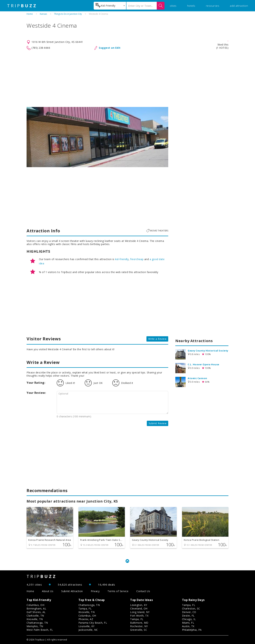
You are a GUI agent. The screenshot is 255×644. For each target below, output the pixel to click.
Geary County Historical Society (208, 351)
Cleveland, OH (139, 608)
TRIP (22, 6)
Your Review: (36, 393)
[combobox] (110, 6)
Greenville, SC (139, 630)
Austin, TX (188, 626)
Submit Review (158, 423)
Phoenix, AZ (86, 619)
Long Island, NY (140, 612)
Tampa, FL (85, 608)
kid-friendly (122, 259)
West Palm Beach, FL (40, 630)
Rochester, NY (139, 626)
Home (30, 14)
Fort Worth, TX (139, 616)
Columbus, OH (35, 605)
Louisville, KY (87, 626)
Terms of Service (118, 591)
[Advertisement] (127, 79)
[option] (97, 137)
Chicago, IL (189, 619)
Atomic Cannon (197, 378)
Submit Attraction (72, 591)
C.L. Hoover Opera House (203, 364)
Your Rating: (36, 383)
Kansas (43, 14)
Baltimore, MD (139, 623)
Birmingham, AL (36, 608)
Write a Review (157, 339)
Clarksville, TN (35, 616)
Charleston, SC (191, 608)
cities (173, 6)
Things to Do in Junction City (68, 14)
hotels (191, 6)
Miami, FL (188, 623)
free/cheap (137, 259)
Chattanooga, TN (37, 623)
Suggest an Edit (110, 48)
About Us (48, 591)
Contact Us (143, 591)
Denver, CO (189, 612)
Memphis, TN (35, 626)
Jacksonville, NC (88, 630)
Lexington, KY (139, 605)
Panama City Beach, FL (93, 623)
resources (213, 6)
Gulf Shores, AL (36, 612)
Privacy (95, 591)
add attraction (239, 6)
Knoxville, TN (35, 619)
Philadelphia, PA (192, 630)
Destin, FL (188, 616)
